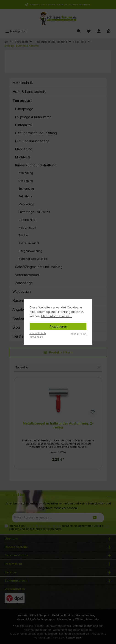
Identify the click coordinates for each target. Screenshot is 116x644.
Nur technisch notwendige (38, 335)
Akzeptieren (58, 326)
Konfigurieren (79, 334)
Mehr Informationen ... (57, 316)
